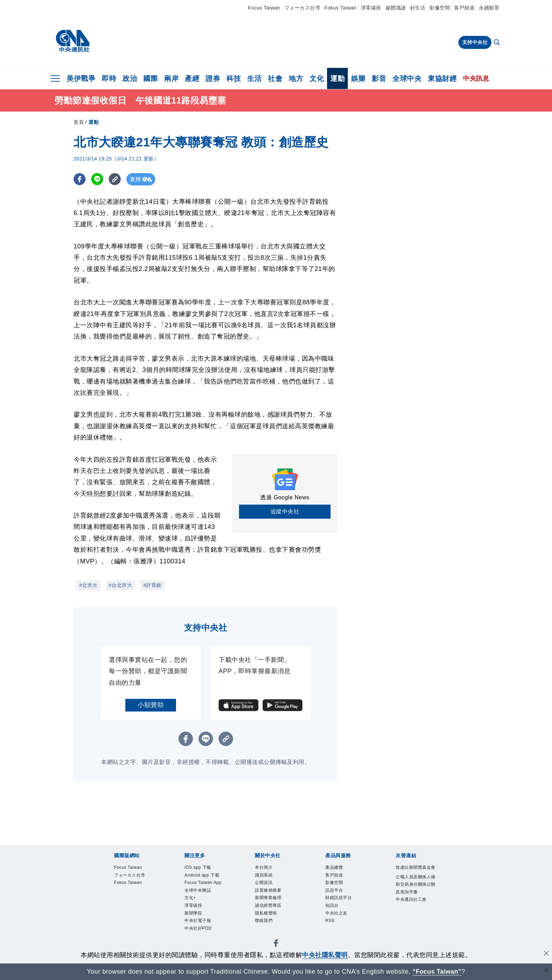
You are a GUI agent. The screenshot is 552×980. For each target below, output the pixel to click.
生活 (254, 78)
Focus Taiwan (264, 8)
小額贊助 (151, 705)
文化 (317, 78)
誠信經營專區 (268, 905)
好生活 (418, 8)
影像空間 (440, 8)
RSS (330, 921)
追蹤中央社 (285, 511)
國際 (150, 78)
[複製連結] (116, 179)
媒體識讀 (396, 8)
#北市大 (88, 585)
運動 (337, 78)
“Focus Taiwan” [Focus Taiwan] (437, 972)
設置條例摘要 (268, 890)
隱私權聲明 (266, 913)
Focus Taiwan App (203, 883)
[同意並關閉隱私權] (546, 954)
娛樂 (358, 78)
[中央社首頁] (73, 41)
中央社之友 (336, 913)
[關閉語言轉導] (546, 971)
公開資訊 (264, 883)
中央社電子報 (198, 921)
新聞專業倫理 (268, 898)
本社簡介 (264, 867)
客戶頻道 (464, 8)
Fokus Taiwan (340, 8)
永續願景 (489, 8)
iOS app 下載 (198, 867)
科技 (234, 78)
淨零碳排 (371, 8)
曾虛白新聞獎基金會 (416, 867)
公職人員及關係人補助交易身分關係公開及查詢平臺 (416, 884)
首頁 (79, 122)
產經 (192, 78)
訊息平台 (334, 890)
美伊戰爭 (81, 78)
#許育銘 (152, 585)
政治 (130, 78)
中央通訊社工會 (411, 899)
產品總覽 (334, 867)
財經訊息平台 (338, 898)
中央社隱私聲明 (325, 955)
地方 (296, 78)
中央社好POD (198, 928)
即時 (109, 78)
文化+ (190, 898)
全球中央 (407, 78)
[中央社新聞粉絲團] (276, 944)
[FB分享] (80, 179)
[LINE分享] (98, 179)
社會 (275, 78)
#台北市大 (120, 585)
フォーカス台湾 (302, 8)
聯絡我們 (264, 921)
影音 (379, 78)
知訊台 (332, 905)
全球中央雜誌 (198, 890)
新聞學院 (193, 913)
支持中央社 (475, 42)
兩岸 (171, 78)
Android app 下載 (202, 875)
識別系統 (264, 875)
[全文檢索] (497, 43)
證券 (213, 78)
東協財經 (442, 78)
